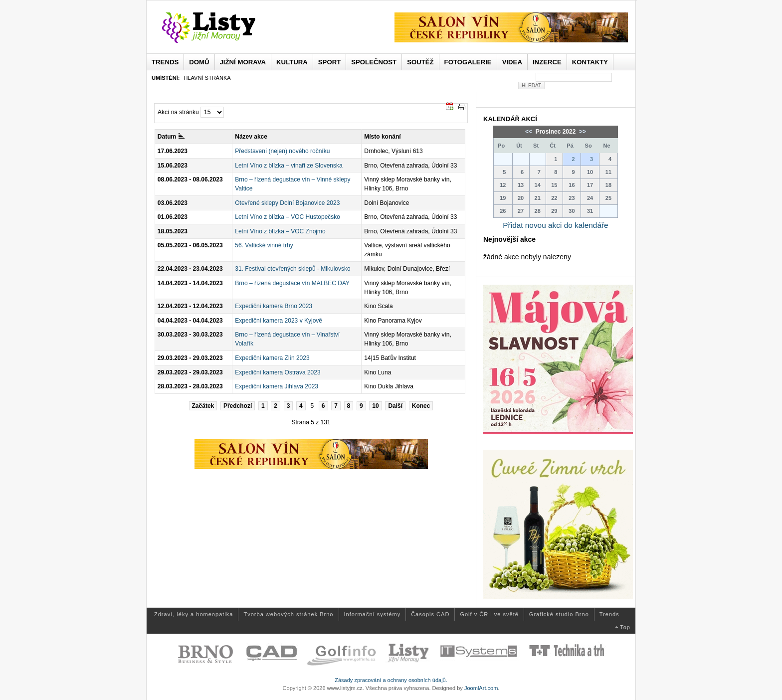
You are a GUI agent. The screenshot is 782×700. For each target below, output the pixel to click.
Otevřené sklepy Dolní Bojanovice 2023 (287, 203)
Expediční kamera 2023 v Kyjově (279, 321)
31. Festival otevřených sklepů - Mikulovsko (293, 269)
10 (375, 406)
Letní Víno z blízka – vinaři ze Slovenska (289, 166)
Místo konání (382, 137)
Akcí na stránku (178, 112)
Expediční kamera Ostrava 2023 (278, 372)
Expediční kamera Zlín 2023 (272, 358)
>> (582, 132)
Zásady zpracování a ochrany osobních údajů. (391, 680)
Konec (421, 406)
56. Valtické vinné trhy (264, 245)
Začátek (203, 406)
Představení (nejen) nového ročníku (282, 151)
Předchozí (238, 406)
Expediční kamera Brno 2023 (274, 306)
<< (529, 132)
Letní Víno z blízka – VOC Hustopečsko (288, 217)
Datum (171, 137)
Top (625, 627)
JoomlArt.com (481, 688)
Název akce (251, 137)
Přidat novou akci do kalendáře (555, 225)
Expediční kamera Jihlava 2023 (277, 386)
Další (395, 406)
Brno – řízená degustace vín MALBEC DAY (292, 283)
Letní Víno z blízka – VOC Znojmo (280, 231)
